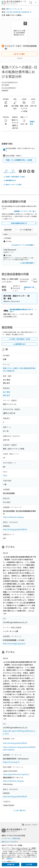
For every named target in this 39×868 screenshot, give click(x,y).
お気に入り (6, 171)
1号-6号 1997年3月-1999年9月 (18, 12)
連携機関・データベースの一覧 (25, 211)
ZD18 (5, 475)
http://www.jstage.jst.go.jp (14, 643)
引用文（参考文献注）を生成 (14, 177)
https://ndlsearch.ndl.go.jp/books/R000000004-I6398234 (19, 748)
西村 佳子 (7, 395)
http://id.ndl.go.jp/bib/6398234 (15, 529)
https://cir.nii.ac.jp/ (11, 762)
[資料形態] (26, 230)
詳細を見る (32, 123)
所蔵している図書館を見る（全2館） (19, 160)
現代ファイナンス (13, 9)
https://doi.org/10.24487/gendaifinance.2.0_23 (19, 732)
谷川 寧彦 (7, 392)
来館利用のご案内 (30, 288)
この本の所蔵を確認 (28, 263)
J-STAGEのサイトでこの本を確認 (23, 245)
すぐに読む (19, 54)
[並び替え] (10, 230)
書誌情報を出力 (10, 180)
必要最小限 (11, 864)
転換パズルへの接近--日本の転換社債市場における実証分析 (19, 370)
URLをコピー (13, 171)
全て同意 (29, 864)
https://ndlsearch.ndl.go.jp (13, 517)
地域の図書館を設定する (24, 223)
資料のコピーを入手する (10, 842)
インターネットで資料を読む (11, 838)
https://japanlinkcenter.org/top (16, 774)
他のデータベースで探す (13, 185)
